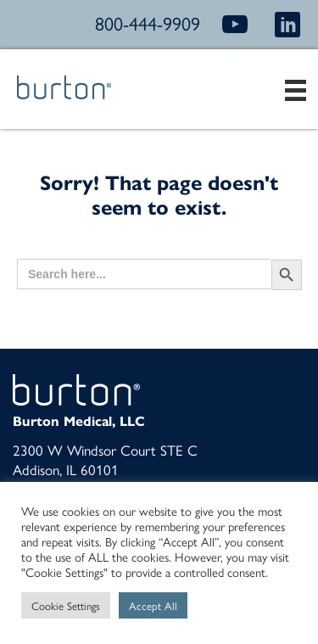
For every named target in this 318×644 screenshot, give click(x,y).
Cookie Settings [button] (66, 605)
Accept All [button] (153, 605)
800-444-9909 (148, 23)
